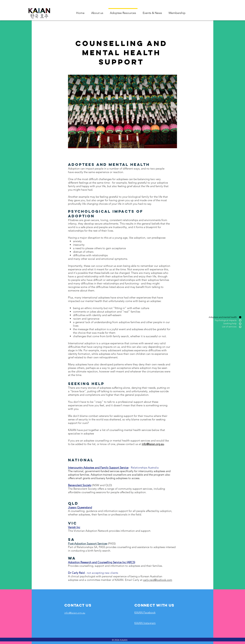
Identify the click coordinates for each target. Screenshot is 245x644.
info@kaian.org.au (153, 444)
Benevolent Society (80, 485)
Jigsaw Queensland (80, 507)
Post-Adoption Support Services (88, 543)
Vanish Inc (74, 527)
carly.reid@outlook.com (158, 580)
